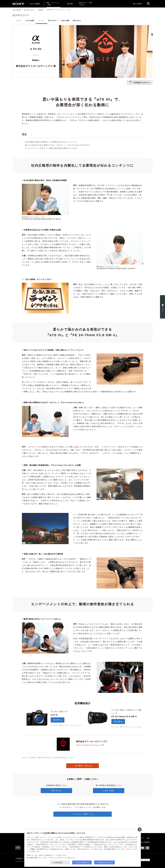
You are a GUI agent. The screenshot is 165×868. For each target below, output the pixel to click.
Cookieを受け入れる (105, 863)
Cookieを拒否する (82, 863)
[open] (148, 4)
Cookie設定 (58, 863)
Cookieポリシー (50, 855)
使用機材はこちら (162, 307)
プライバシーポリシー (57, 858)
